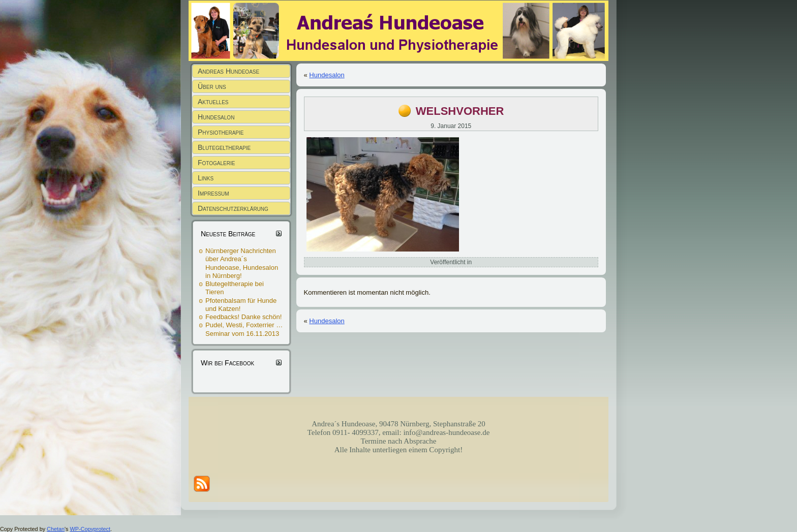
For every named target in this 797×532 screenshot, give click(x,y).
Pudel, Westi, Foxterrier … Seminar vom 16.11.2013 (244, 329)
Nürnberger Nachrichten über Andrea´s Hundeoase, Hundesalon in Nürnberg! (242, 263)
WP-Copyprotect (90, 529)
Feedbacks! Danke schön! (243, 317)
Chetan (56, 529)
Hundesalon (327, 75)
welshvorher (460, 109)
